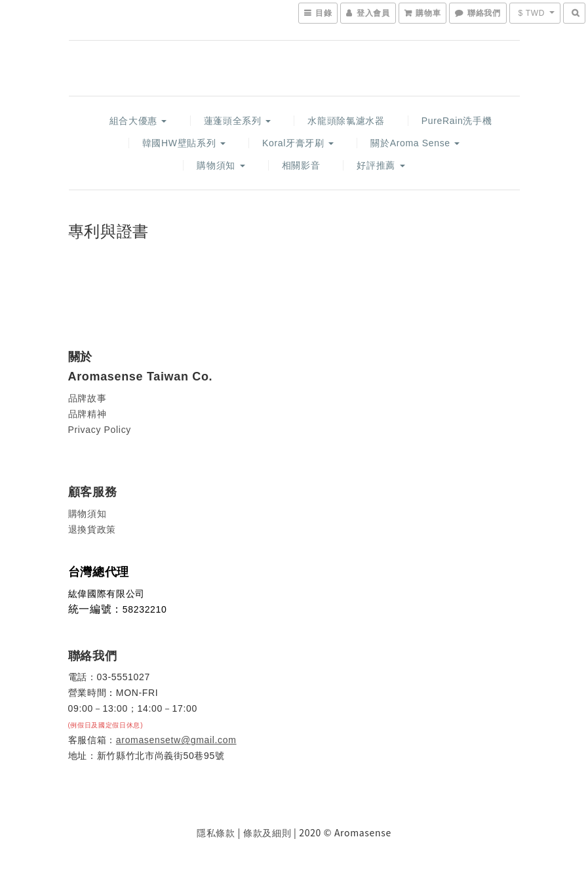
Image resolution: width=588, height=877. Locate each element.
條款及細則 (267, 833)
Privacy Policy (100, 430)
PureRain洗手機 (457, 121)
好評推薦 (381, 165)
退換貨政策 (92, 529)
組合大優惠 (138, 121)
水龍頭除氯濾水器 (346, 121)
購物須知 (221, 165)
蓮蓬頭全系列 (238, 121)
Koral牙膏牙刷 (298, 143)
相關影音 (301, 165)
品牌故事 (88, 398)
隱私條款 (216, 833)
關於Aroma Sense (415, 143)
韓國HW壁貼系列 (184, 143)
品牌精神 (88, 414)
